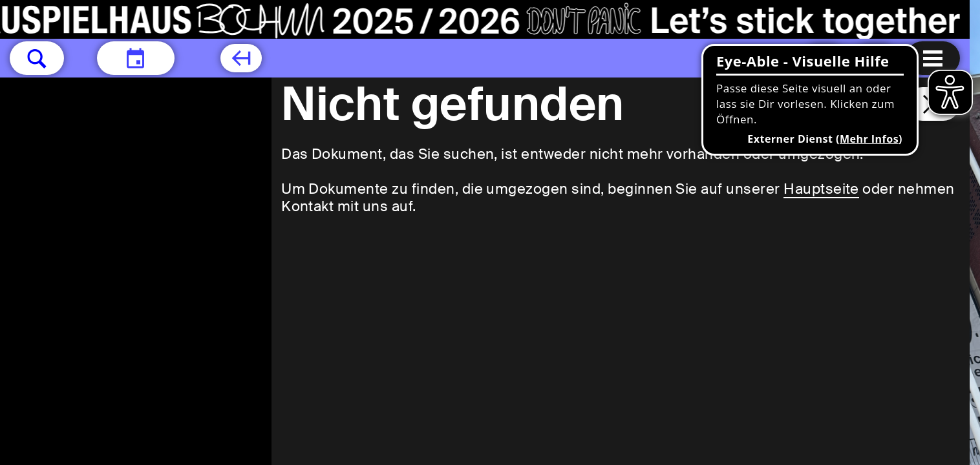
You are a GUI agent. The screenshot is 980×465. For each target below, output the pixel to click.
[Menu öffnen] (933, 58)
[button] (37, 58)
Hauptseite (821, 189)
